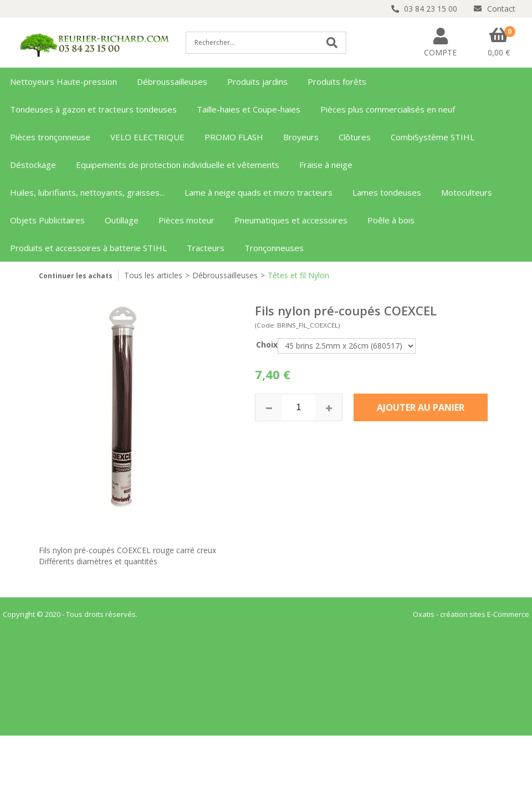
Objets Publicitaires (47, 220)
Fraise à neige (326, 165)
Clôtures (355, 137)
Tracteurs (206, 248)
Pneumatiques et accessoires (291, 220)
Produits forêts (337, 81)
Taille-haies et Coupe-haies (249, 109)
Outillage (122, 220)
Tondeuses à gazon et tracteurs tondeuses (93, 109)
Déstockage (33, 165)
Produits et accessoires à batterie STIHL (88, 248)
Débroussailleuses (172, 81)
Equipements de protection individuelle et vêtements (178, 165)
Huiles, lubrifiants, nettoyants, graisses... (87, 192)
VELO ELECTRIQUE (147, 137)
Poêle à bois (391, 220)
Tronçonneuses (274, 248)
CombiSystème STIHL (433, 137)
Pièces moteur (186, 220)
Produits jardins (257, 81)
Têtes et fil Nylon (298, 275)
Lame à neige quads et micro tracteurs (259, 192)
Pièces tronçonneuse (50, 137)
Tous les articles (153, 275)
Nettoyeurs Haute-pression (63, 81)
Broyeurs (301, 137)
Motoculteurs (467, 192)
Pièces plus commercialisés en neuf (388, 109)
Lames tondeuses (387, 192)
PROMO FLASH (234, 137)
